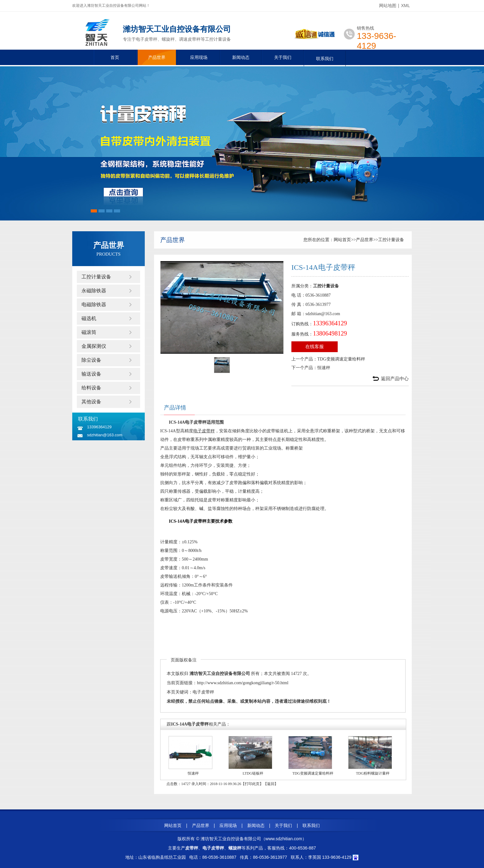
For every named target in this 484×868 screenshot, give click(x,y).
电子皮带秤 (204, 431)
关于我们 (283, 57)
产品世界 (157, 57)
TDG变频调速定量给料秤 (341, 359)
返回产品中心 (395, 379)
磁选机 (89, 318)
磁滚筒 (89, 332)
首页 (115, 57)
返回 (271, 784)
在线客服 (315, 347)
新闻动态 (241, 57)
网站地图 (388, 6)
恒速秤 (324, 368)
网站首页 (342, 240)
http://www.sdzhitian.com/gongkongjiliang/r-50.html (243, 683)
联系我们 (325, 59)
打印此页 (252, 784)
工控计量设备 (96, 277)
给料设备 (91, 388)
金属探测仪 (94, 346)
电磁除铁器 (94, 304)
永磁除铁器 (94, 291)
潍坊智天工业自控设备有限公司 (220, 674)
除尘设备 (91, 360)
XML (405, 6)
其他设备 (91, 402)
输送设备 (91, 374)
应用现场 (199, 57)
